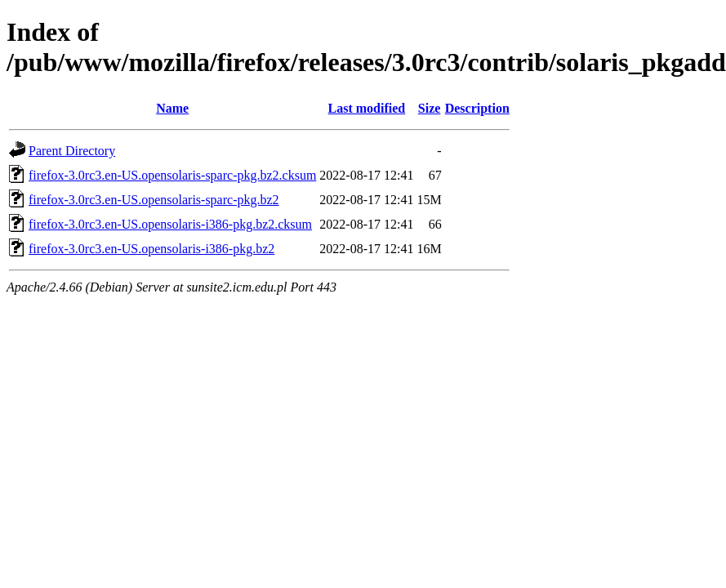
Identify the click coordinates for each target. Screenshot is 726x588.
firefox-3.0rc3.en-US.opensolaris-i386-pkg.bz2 (151, 249)
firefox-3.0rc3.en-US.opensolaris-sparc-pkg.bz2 (154, 200)
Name (172, 108)
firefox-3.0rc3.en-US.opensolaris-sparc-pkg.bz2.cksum (172, 175)
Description (477, 108)
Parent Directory (72, 151)
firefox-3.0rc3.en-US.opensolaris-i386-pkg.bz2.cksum (170, 224)
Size (430, 108)
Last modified (367, 108)
